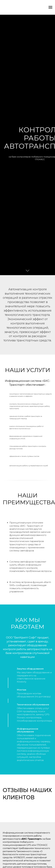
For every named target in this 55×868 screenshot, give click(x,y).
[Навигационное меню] (50, 7)
